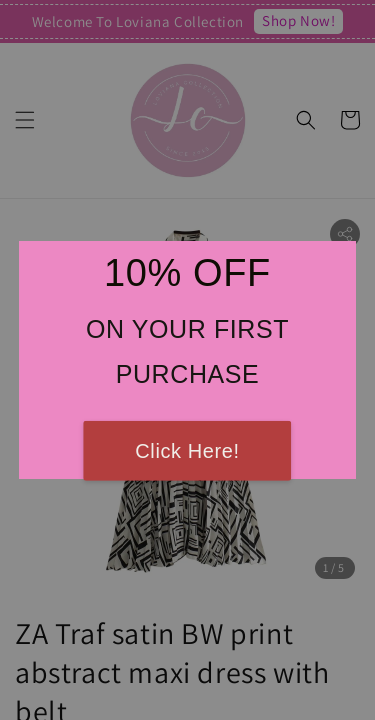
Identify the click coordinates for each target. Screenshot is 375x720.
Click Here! (187, 451)
